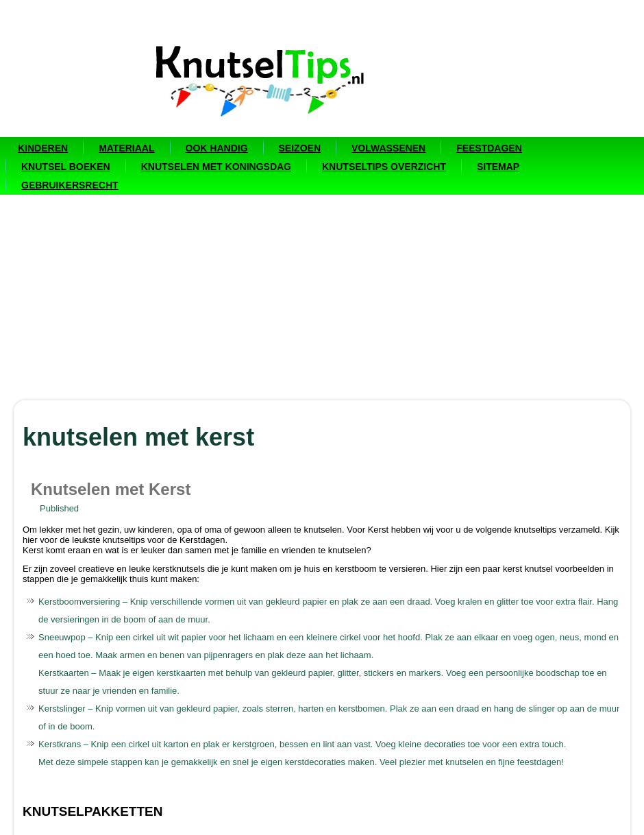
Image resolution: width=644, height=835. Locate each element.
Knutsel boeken (66, 167)
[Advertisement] (322, 298)
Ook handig (217, 148)
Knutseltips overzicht (384, 167)
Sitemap (498, 167)
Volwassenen (388, 148)
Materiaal (126, 148)
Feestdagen (489, 148)
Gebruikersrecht (70, 185)
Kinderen (43, 148)
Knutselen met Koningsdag (216, 167)
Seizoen (300, 148)
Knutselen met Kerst (111, 489)
